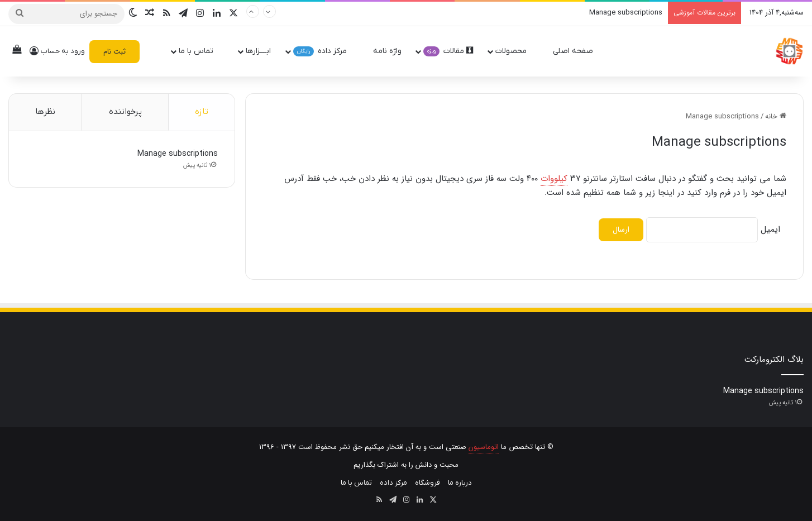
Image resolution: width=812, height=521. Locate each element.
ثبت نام (114, 52)
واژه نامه (387, 51)
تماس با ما (201, 51)
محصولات (516, 51)
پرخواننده (125, 112)
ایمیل (770, 230)
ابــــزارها (258, 51)
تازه (202, 112)
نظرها (45, 112)
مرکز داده (325, 51)
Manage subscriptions (626, 13)
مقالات (448, 51)
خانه (776, 116)
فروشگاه (428, 483)
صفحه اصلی (578, 51)
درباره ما (460, 483)
